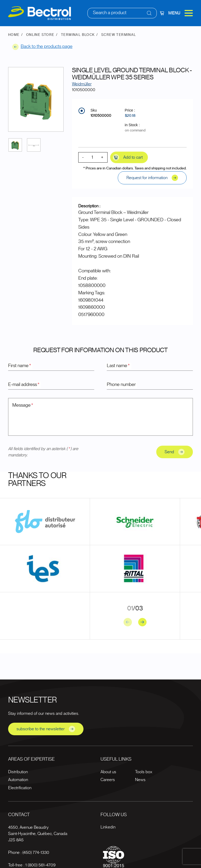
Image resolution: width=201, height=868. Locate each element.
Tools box (144, 772)
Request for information (152, 178)
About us (108, 772)
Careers (108, 780)
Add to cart (128, 157)
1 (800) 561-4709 (40, 865)
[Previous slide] (128, 622)
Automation (18, 780)
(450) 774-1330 (36, 853)
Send (175, 452)
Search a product (110, 13)
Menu (181, 13)
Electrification (20, 788)
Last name (119, 366)
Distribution (18, 772)
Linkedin (108, 827)
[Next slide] (142, 622)
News (140, 780)
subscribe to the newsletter (46, 729)
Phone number (121, 385)
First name (20, 366)
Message (23, 405)
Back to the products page (42, 47)
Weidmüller (82, 84)
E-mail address (24, 385)
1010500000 (101, 116)
